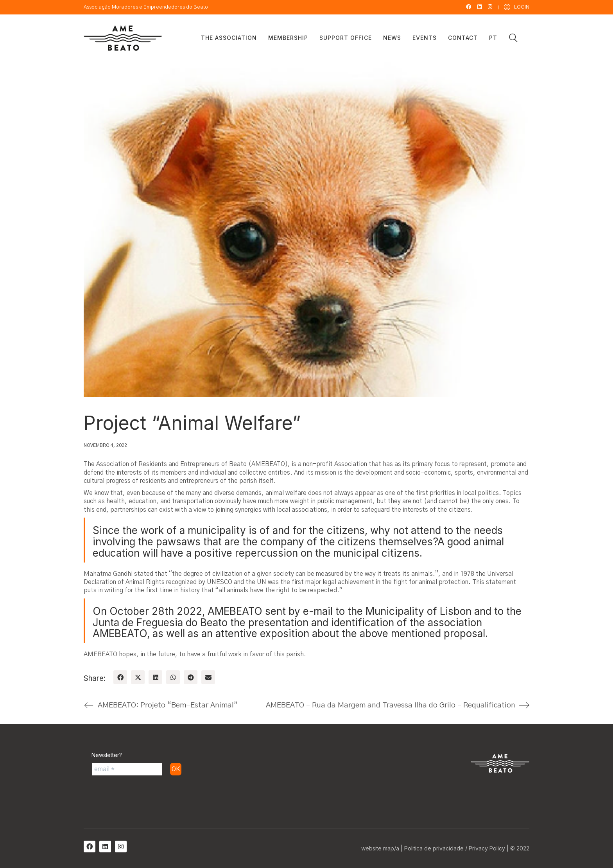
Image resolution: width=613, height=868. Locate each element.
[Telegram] (191, 677)
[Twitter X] (138, 677)
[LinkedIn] (155, 677)
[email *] (127, 769)
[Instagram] (121, 847)
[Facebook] (120, 677)
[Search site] (513, 39)
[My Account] (517, 7)
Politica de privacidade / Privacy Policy (455, 848)
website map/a (380, 848)
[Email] (208, 677)
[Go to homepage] (123, 38)
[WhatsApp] (173, 677)
